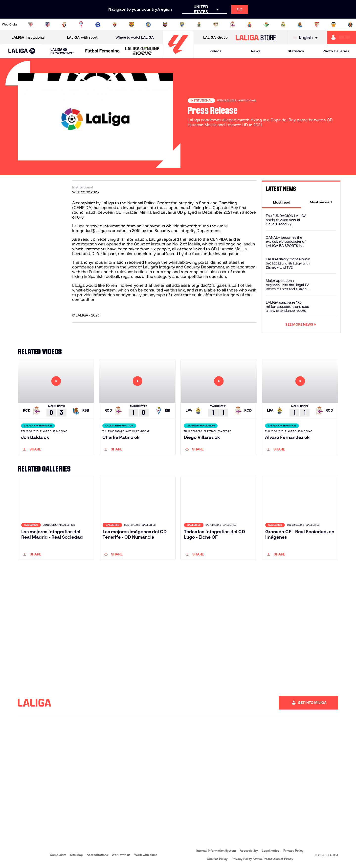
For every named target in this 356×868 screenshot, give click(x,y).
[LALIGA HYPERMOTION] (62, 51)
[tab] (281, 202)
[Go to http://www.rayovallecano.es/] (216, 25)
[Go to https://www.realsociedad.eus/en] (300, 25)
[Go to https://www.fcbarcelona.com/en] (132, 25)
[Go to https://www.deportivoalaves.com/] (98, 25)
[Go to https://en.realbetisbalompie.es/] (266, 25)
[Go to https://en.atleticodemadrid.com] (47, 25)
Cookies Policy (217, 859)
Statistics (296, 51)
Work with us (121, 855)
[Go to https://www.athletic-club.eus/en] (31, 25)
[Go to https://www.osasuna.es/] (64, 25)
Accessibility (249, 851)
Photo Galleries (336, 51)
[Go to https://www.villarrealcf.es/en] (350, 25)
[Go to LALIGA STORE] (256, 37)
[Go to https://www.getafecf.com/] (148, 25)
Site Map (77, 855)
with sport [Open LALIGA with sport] (82, 38)
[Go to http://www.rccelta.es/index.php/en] (81, 25)
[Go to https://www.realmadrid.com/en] (283, 25)
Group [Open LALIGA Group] (215, 38)
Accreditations (97, 855)
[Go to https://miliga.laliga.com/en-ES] (342, 37)
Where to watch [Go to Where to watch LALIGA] (135, 38)
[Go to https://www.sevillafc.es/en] (317, 25)
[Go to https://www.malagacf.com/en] (182, 25)
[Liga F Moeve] (102, 51)
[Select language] (307, 38)
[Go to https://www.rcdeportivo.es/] (233, 25)
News (256, 51)
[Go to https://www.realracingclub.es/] (199, 25)
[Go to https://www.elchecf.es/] (115, 25)
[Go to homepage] (178, 56)
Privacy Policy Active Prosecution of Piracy (262, 859)
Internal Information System (216, 851)
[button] (22, 51)
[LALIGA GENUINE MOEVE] (142, 51)
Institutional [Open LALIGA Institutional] (28, 38)
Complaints (58, 855)
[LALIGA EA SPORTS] (22, 51)
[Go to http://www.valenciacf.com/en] (334, 25)
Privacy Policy (293, 851)
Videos (215, 51)
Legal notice (271, 851)
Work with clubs (146, 855)
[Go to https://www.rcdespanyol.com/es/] (249, 25)
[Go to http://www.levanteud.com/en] (165, 25)
